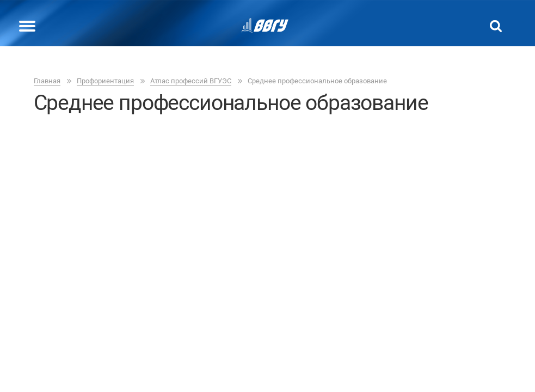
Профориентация (105, 81)
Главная (47, 81)
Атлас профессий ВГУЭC (191, 81)
